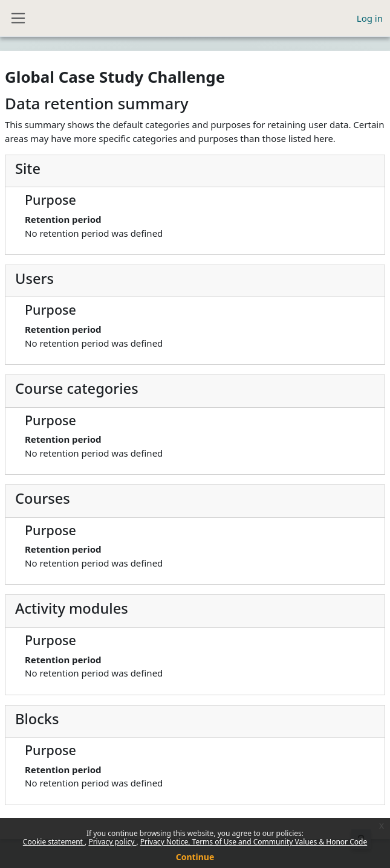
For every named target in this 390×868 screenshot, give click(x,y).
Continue (195, 857)
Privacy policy (112, 842)
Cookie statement (54, 842)
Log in (370, 18)
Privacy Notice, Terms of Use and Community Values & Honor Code (254, 842)
